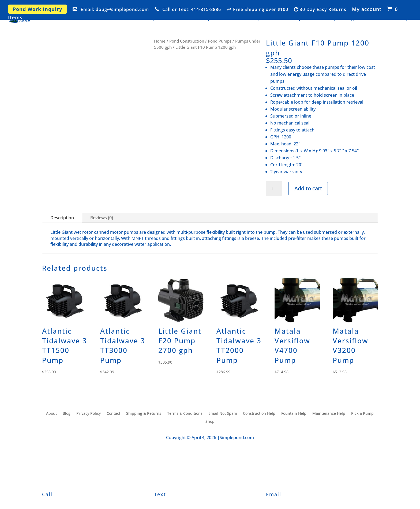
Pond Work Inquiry (37, 9)
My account (367, 10)
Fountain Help (285, 19)
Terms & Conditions (185, 414)
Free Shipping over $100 (261, 10)
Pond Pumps (220, 41)
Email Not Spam (223, 414)
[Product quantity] (274, 189)
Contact (391, 19)
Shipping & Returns (144, 414)
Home (129, 19)
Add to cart (308, 188)
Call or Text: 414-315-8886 (192, 10)
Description (62, 218)
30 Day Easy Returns (323, 10)
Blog (349, 19)
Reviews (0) (102, 218)
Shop (149, 19)
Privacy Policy (89, 414)
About (368, 19)
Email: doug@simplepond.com (115, 10)
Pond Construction (187, 41)
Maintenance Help (239, 19)
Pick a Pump (323, 19)
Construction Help (189, 19)
